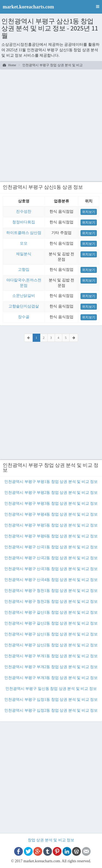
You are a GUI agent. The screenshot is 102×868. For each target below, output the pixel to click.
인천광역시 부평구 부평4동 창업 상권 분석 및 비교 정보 (51, 514)
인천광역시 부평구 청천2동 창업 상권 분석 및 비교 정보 (51, 601)
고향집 (24, 269)
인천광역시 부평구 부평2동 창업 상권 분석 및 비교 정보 (51, 493)
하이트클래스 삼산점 (24, 233)
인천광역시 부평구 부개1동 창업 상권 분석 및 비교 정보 (51, 656)
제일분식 (24, 254)
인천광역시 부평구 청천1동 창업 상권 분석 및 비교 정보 (51, 591)
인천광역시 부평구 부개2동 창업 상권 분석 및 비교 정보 (51, 667)
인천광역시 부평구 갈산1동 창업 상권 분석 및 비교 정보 (51, 612)
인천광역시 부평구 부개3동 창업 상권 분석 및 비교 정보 (51, 678)
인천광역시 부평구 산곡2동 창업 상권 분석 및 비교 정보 (51, 558)
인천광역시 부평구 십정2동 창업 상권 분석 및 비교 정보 (51, 710)
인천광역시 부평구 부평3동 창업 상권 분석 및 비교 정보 (51, 503)
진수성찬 (24, 211)
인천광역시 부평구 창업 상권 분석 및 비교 (52, 65)
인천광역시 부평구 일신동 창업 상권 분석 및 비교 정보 (51, 689)
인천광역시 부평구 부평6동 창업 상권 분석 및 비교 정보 (51, 536)
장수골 (24, 317)
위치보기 (89, 212)
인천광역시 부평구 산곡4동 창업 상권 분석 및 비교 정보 (51, 580)
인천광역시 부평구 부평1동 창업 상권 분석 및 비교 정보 (51, 482)
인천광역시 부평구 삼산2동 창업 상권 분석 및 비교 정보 (51, 645)
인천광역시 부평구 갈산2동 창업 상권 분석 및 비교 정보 (51, 623)
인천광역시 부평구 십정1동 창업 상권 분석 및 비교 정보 (51, 700)
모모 (24, 243)
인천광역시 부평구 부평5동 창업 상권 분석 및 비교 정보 (51, 525)
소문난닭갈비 (24, 296)
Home (9, 65)
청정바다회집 (24, 222)
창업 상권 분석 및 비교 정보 (51, 840)
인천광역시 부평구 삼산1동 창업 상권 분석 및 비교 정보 (51, 634)
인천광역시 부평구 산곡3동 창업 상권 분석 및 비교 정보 (51, 569)
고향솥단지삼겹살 (24, 306)
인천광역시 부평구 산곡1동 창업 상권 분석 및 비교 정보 (51, 547)
